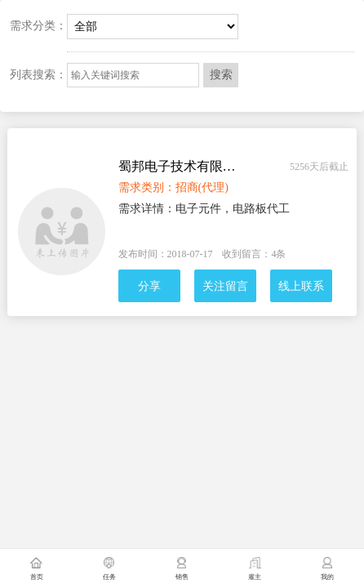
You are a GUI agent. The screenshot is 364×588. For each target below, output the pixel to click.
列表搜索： (38, 75)
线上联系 (301, 286)
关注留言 (225, 286)
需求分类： (38, 26)
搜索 (221, 75)
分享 (149, 286)
